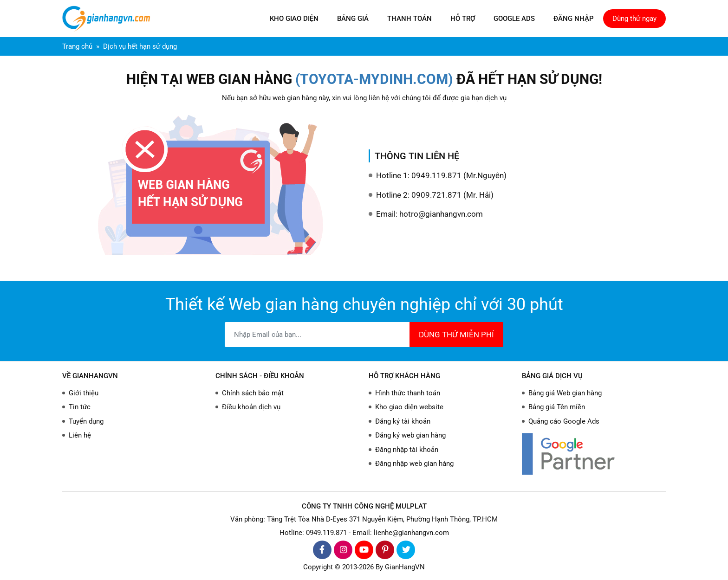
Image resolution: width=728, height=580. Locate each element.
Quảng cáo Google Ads (564, 421)
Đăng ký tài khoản (403, 421)
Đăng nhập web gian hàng (414, 464)
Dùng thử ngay (634, 19)
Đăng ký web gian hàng (410, 435)
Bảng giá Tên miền (557, 407)
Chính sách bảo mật (253, 393)
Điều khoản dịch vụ (251, 407)
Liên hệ (80, 435)
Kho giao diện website (409, 407)
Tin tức (80, 407)
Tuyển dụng (86, 421)
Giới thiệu (84, 393)
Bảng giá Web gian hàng (565, 393)
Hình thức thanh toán (408, 393)
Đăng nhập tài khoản (407, 450)
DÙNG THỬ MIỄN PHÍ (456, 335)
